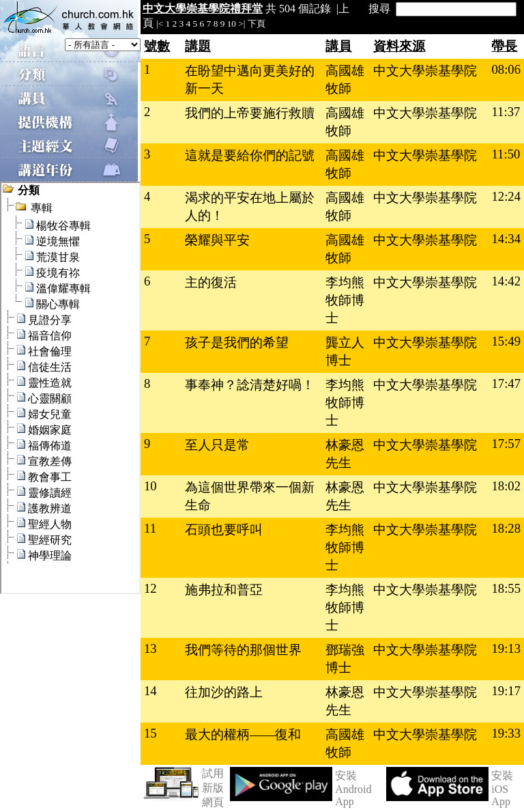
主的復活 (211, 282)
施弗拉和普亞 (224, 590)
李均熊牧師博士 (345, 300)
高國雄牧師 (345, 80)
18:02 (506, 486)
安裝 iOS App (502, 788)
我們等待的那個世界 (243, 650)
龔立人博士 (345, 351)
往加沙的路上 (224, 692)
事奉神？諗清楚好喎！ (250, 385)
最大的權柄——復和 (243, 734)
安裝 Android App (353, 788)
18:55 (506, 588)
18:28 (506, 528)
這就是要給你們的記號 (250, 155)
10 (232, 24)
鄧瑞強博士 (345, 659)
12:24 (506, 196)
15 (150, 733)
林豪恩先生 (345, 454)
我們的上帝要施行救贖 (250, 113)
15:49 (506, 341)
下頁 (257, 24)
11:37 (506, 112)
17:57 (506, 444)
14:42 (506, 281)
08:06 (506, 69)
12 (150, 588)
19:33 (506, 733)
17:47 (506, 383)
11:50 (506, 154)
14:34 (506, 239)
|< (160, 24)
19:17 (506, 691)
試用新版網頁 (213, 788)
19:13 (506, 648)
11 (150, 528)
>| (242, 24)
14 (150, 691)
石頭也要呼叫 (224, 530)
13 (150, 648)
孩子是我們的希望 (237, 342)
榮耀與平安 (217, 240)
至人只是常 (217, 445)
